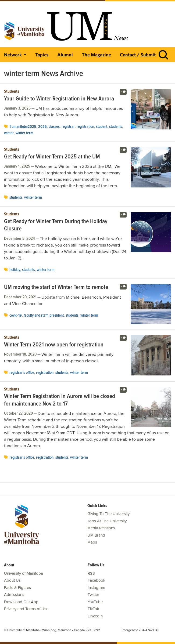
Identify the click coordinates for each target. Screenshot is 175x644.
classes (54, 127)
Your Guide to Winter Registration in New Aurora (59, 99)
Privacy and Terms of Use (26, 609)
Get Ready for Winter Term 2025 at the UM (52, 157)
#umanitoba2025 (23, 127)
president (57, 316)
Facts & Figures (17, 588)
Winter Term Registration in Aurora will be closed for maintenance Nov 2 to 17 (60, 400)
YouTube (95, 602)
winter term (24, 133)
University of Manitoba (24, 573)
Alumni (65, 55)
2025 (42, 127)
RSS (91, 573)
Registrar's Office (22, 373)
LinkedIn (95, 616)
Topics (42, 55)
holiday (15, 270)
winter (9, 133)
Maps (92, 542)
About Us (12, 580)
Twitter (93, 595)
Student (102, 127)
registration (85, 127)
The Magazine (96, 55)
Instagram (96, 588)
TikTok (93, 609)
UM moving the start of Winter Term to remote (56, 288)
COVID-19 (16, 316)
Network (13, 55)
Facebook (97, 580)
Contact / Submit (138, 55)
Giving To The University (108, 514)
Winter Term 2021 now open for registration (54, 345)
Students (12, 92)
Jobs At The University (107, 521)
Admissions (14, 595)
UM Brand (96, 535)
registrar (68, 127)
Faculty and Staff (36, 316)
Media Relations (101, 528)
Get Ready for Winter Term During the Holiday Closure (56, 225)
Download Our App (21, 602)
